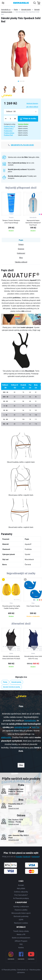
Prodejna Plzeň (8, 135)
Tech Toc (35, 727)
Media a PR (21, 934)
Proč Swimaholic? (21, 895)
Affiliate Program (21, 941)
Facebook (26, 857)
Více (21, 765)
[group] (11, 212)
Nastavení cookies (21, 923)
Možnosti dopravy (32, 103)
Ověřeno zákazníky (21, 892)
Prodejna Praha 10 (9, 126)
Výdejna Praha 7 (9, 129)
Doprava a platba (21, 910)
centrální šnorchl (22, 727)
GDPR (21, 920)
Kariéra (21, 948)
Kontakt (21, 885)
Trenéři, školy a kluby (21, 931)
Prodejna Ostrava (9, 133)
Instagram (36, 857)
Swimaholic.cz (6, 10)
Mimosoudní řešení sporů (21, 913)
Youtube (19, 857)
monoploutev (30, 720)
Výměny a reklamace (21, 907)
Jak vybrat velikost (32, 107)
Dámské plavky (26, 10)
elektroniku (6, 737)
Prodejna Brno (8, 131)
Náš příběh (21, 889)
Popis (21, 240)
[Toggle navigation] (3, 3)
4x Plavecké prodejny (21, 898)
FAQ (21, 944)
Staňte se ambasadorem (21, 938)
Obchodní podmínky (21, 916)
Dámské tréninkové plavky (11, 687)
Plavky (16, 10)
